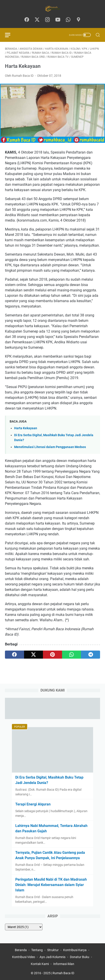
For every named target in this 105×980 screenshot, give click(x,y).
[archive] (24, 927)
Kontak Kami (40, 964)
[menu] (10, 35)
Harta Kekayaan (26, 428)
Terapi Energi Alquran (33, 804)
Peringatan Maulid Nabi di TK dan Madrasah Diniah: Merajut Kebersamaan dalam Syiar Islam (51, 885)
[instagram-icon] (47, 20)
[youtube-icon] (58, 20)
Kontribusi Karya (75, 950)
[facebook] (15, 655)
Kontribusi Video (24, 957)
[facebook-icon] (27, 20)
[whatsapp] (72, 655)
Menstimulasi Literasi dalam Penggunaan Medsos (50, 447)
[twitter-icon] (37, 20)
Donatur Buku (80, 957)
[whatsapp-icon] (68, 20)
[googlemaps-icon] (78, 20)
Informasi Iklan (64, 964)
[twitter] (34, 655)
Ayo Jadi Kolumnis (52, 957)
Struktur (53, 950)
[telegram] (90, 655)
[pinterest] (52, 655)
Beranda (21, 950)
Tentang (37, 950)
